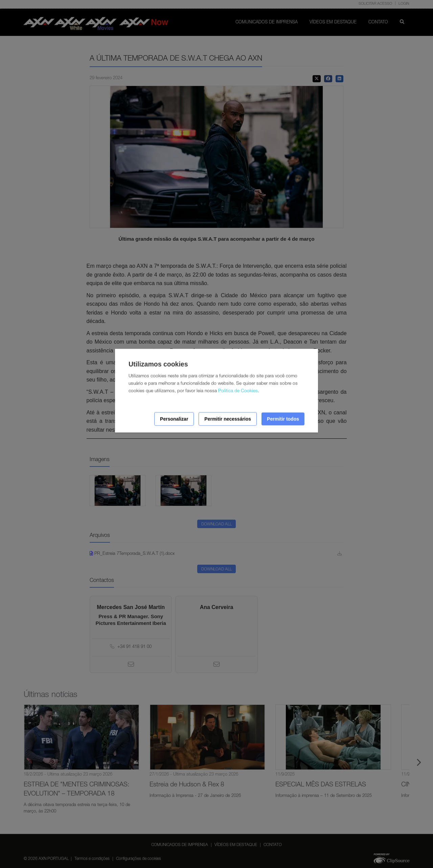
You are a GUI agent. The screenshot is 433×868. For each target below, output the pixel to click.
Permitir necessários (228, 419)
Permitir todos (283, 419)
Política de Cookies (238, 391)
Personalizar (174, 419)
